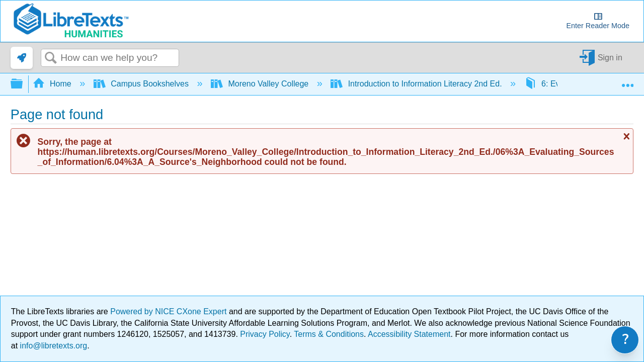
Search (51, 58)
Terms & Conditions (329, 334)
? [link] (626, 340)
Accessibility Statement (409, 334)
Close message (625, 136)
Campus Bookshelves (142, 84)
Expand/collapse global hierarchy (23, 84)
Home (53, 84)
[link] (22, 58)
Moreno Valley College (261, 84)
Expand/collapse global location (627, 81)
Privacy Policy (265, 334)
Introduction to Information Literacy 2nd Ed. (417, 84)
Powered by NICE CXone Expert (170, 311)
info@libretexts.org (52, 346)
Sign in (610, 58)
